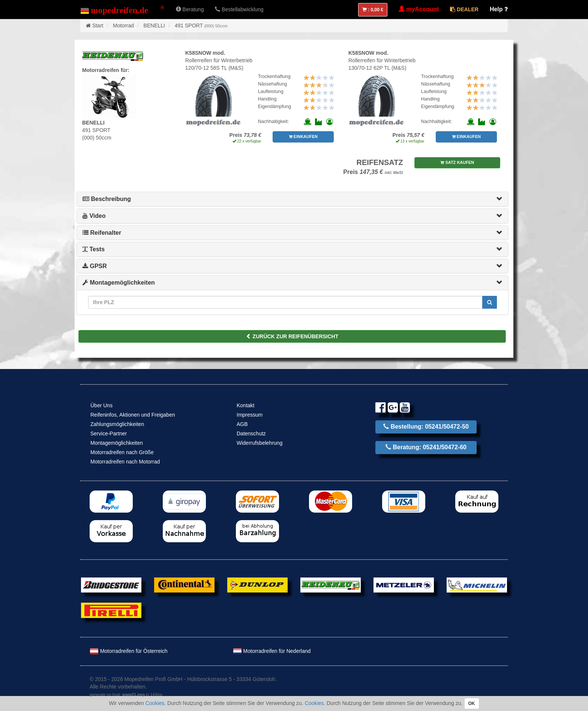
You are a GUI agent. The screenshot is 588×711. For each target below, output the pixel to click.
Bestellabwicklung (239, 9)
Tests (94, 249)
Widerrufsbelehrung (259, 443)
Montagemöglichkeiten (119, 283)
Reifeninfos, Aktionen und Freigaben (133, 415)
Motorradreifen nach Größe (122, 452)
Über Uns (101, 405)
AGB (242, 424)
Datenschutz (251, 433)
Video (94, 216)
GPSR (95, 266)
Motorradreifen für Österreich (129, 651)
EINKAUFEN (303, 136)
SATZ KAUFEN (457, 162)
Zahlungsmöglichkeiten (117, 424)
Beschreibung (107, 199)
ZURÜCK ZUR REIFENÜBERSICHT (292, 336)
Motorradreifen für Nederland (272, 651)
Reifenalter (102, 233)
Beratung (190, 9)
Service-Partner (109, 433)
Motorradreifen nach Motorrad (125, 462)
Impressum (250, 415)
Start (98, 25)
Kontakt (245, 405)
